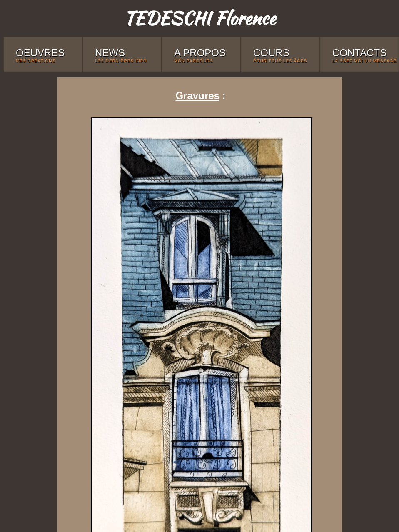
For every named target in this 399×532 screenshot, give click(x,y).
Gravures (197, 96)
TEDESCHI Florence (199, 18)
